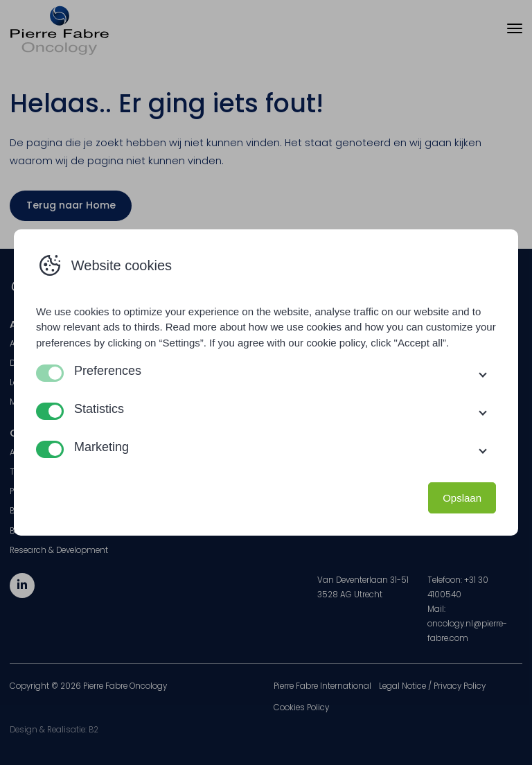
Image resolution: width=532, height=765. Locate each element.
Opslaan (462, 498)
